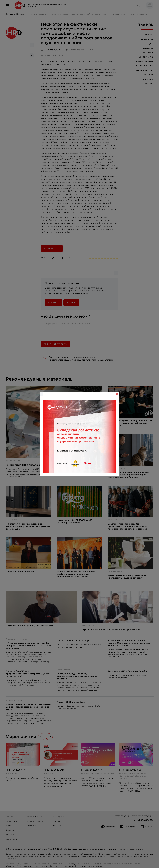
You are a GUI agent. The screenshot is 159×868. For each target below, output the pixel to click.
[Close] (117, 394)
